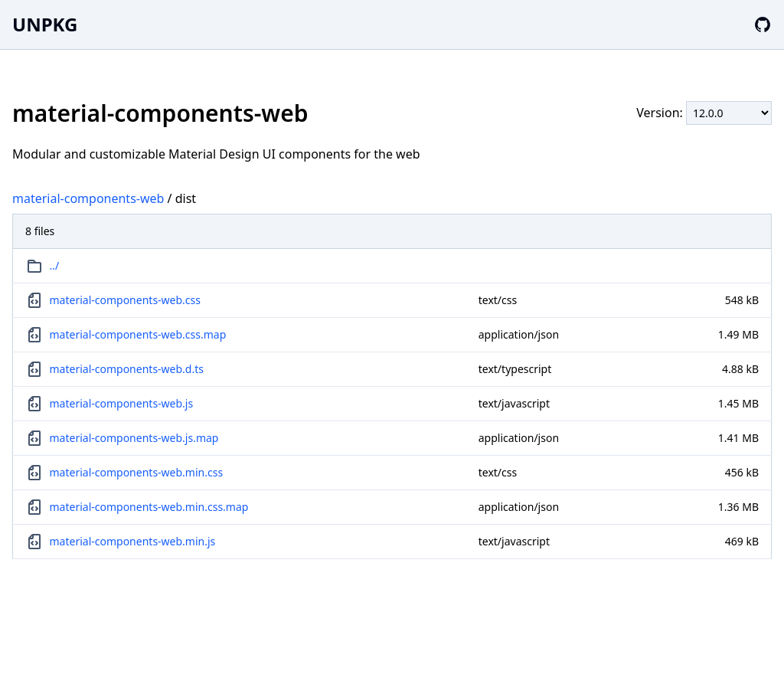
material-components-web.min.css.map (149, 507)
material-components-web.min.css (137, 472)
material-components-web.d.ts (127, 369)
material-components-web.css (125, 300)
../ (55, 265)
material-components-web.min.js (133, 541)
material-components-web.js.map (134, 438)
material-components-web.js (122, 403)
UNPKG (45, 24)
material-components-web (88, 198)
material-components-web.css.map (138, 334)
